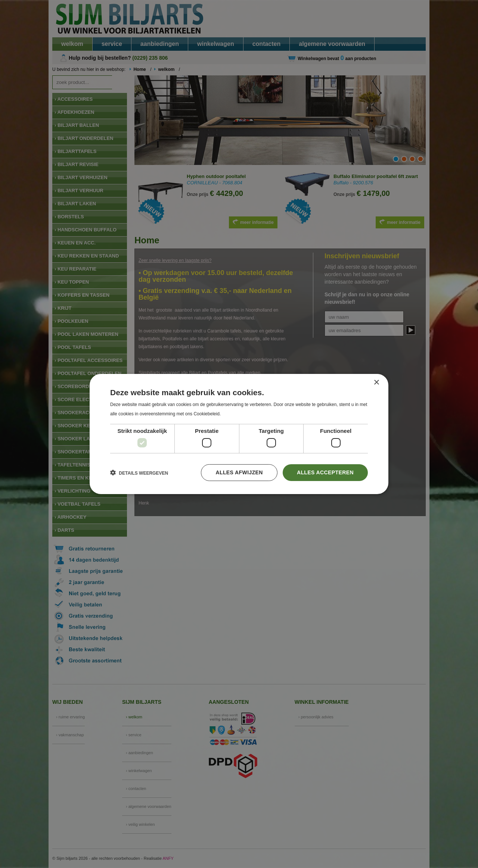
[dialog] (239, 434)
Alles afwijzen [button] (239, 472)
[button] (139, 473)
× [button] (376, 383)
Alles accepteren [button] (325, 472)
